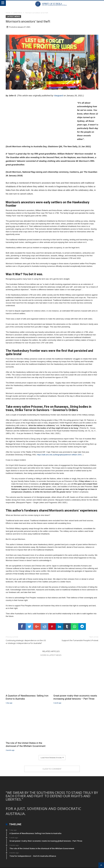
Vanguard (58, 95)
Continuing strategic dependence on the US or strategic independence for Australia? (27, 640)
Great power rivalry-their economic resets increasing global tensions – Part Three (75, 697)
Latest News (18, 13)
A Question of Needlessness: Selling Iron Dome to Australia (27, 697)
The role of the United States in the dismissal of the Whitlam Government (26, 744)
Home (8, 13)
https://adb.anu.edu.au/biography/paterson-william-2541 (60, 455)
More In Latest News (51, 655)
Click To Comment (52, 769)
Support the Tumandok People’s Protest (77, 638)
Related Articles (51, 651)
